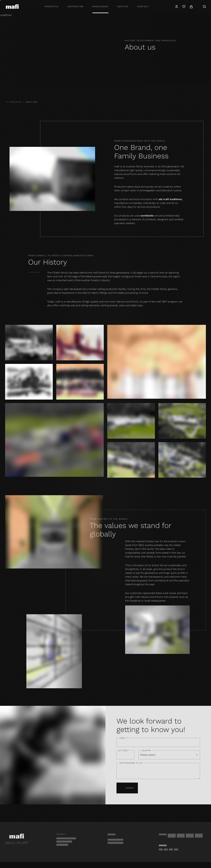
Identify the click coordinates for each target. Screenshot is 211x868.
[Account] (177, 7)
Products (52, 6)
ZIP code (124, 751)
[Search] (204, 7)
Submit (127, 788)
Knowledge (100, 6)
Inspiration (75, 6)
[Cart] (191, 7)
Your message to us (131, 763)
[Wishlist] (184, 7)
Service (123, 6)
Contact (143, 6)
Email (124, 738)
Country (147, 751)
